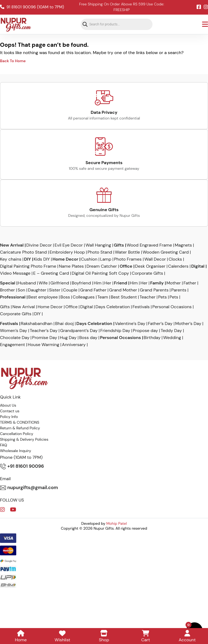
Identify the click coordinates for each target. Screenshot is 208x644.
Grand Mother (123, 290)
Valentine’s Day (130, 324)
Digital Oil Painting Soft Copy (100, 273)
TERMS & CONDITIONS (20, 422)
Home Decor (65, 259)
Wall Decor (155, 259)
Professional (13, 297)
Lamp (105, 259)
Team (103, 297)
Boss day (88, 338)
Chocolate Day (15, 338)
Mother (173, 283)
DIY (27, 259)
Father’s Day (160, 324)
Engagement (12, 345)
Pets (162, 297)
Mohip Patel (117, 523)
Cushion (89, 259)
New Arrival (12, 245)
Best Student (124, 297)
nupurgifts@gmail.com (29, 488)
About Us (8, 405)
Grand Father (93, 290)
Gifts (119, 245)
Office (126, 266)
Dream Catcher (102, 266)
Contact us (10, 411)
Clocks (175, 259)
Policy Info (9, 417)
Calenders (178, 266)
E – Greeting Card (51, 273)
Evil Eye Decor (69, 245)
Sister (55, 290)
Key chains (11, 259)
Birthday (152, 338)
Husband (27, 283)
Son (21, 290)
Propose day (146, 331)
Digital (198, 266)
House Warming (43, 345)
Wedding (172, 338)
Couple (70, 290)
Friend (121, 283)
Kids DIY (42, 259)
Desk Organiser (150, 266)
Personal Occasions (172, 307)
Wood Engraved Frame (149, 245)
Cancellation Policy (17, 434)
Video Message (15, 273)
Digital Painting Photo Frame (28, 266)
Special (8, 283)
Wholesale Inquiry (16, 451)
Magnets (183, 245)
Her (108, 283)
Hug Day (68, 338)
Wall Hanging (98, 245)
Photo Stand (100, 252)
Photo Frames (128, 259)
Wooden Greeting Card (166, 252)
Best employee (43, 297)
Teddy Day (171, 331)
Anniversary (74, 345)
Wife (43, 283)
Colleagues (84, 297)
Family (157, 283)
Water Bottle (127, 252)
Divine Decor (39, 245)
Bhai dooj (65, 324)
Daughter (37, 290)
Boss (65, 297)
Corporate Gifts (147, 273)
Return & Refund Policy (20, 428)
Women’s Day (14, 331)
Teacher (147, 297)
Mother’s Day (188, 324)
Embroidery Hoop (67, 252)
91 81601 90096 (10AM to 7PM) (32, 7)
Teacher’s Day (44, 331)
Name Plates (71, 266)
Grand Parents (154, 290)
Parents (179, 290)
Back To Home (13, 61)
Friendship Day (115, 331)
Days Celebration (113, 307)
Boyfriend (81, 283)
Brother (7, 290)
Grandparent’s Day (79, 331)
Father (190, 283)
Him (98, 283)
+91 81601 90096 (22, 466)
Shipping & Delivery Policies (24, 439)
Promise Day (45, 338)
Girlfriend (60, 283)
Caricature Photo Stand (23, 252)
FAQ (4, 445)
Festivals (141, 307)
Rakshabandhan (37, 324)
